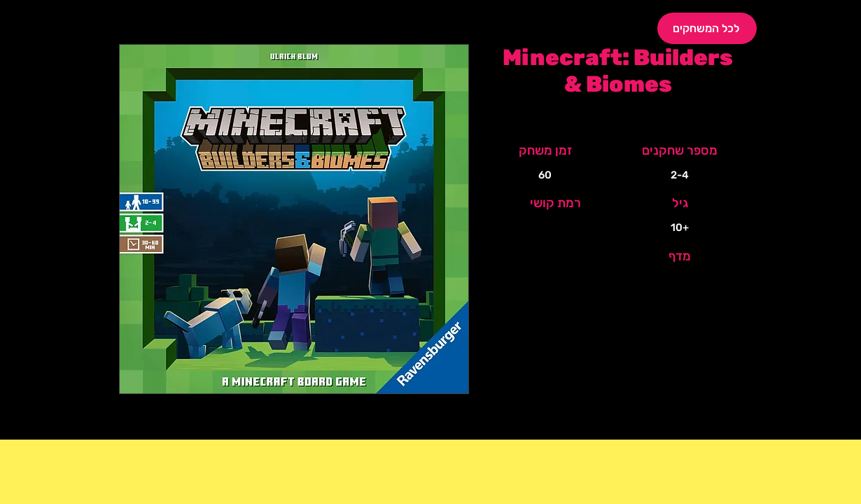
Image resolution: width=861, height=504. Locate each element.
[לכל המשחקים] (707, 28)
